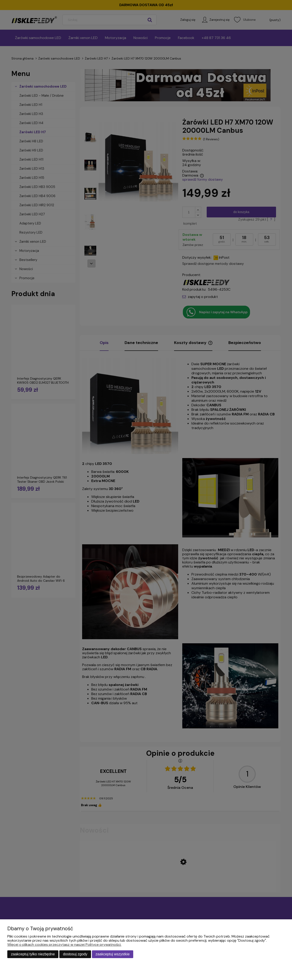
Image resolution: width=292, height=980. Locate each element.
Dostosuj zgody (75, 954)
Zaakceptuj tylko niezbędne (33, 954)
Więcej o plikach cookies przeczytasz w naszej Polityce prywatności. (64, 945)
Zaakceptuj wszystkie (113, 954)
